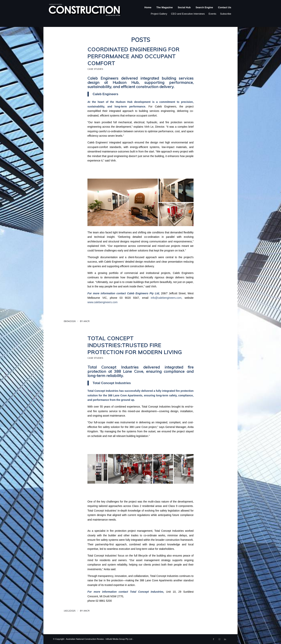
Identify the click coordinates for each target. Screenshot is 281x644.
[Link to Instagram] (219, 639)
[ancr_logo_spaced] (85, 11)
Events (212, 14)
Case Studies (95, 69)
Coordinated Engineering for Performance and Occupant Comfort (133, 56)
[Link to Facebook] (214, 639)
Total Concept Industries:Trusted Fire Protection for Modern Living (135, 345)
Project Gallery (159, 14)
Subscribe (226, 14)
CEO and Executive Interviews (188, 14)
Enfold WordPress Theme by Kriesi (150, 639)
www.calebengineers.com (102, 302)
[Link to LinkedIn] (225, 639)
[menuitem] (148, 11)
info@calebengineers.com (166, 298)
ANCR (86, 321)
